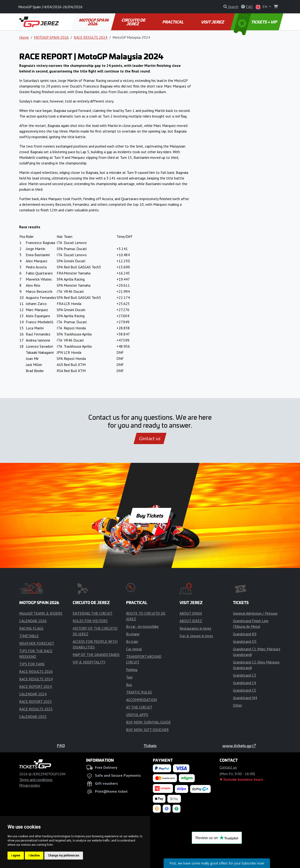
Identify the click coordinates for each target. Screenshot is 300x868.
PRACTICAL (173, 22)
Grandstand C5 (245, 690)
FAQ (61, 746)
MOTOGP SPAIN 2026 (94, 22)
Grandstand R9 (245, 634)
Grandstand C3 (245, 675)
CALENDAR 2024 (33, 694)
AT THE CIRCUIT (139, 707)
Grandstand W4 (245, 698)
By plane (133, 634)
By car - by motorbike (142, 626)
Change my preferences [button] (64, 856)
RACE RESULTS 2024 (91, 37)
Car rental (134, 649)
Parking (132, 670)
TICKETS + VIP (256, 22)
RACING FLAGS (31, 628)
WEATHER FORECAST (37, 643)
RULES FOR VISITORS (90, 621)
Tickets (150, 746)
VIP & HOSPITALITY (89, 662)
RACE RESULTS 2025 (36, 709)
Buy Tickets (150, 515)
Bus (129, 685)
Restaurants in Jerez (195, 628)
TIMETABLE (29, 636)
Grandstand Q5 (245, 641)
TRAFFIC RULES (139, 692)
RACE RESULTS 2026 (36, 671)
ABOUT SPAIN (191, 613)
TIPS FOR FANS (32, 664)
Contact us (150, 438)
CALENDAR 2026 (33, 621)
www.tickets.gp (239, 746)
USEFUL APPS (137, 715)
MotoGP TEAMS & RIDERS (41, 613)
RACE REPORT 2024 (36, 686)
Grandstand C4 (245, 683)
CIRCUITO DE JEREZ (134, 22)
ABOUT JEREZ (191, 621)
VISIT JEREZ (213, 22)
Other (238, 705)
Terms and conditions (36, 780)
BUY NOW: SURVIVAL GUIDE (148, 722)
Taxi (129, 677)
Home (24, 37)
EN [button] (262, 7)
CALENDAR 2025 (33, 716)
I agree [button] (16, 856)
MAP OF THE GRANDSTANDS (96, 655)
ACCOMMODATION (141, 700)
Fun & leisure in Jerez (196, 636)
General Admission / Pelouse (255, 613)
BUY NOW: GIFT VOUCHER (147, 730)
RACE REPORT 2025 (36, 701)
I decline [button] (34, 856)
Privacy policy (30, 785)
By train (132, 641)
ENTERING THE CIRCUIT (93, 613)
